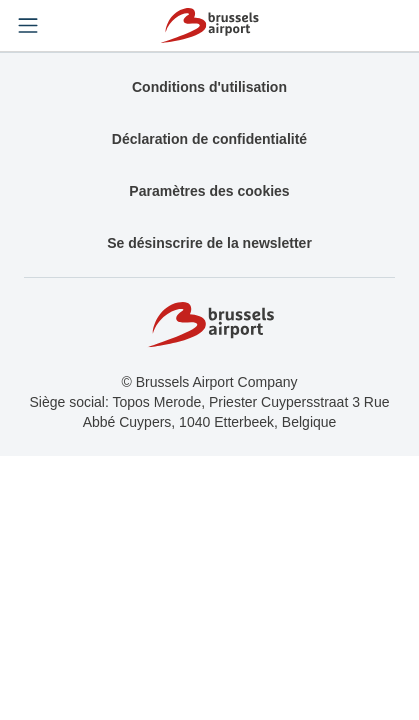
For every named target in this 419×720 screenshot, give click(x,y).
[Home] (209, 25)
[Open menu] (28, 26)
